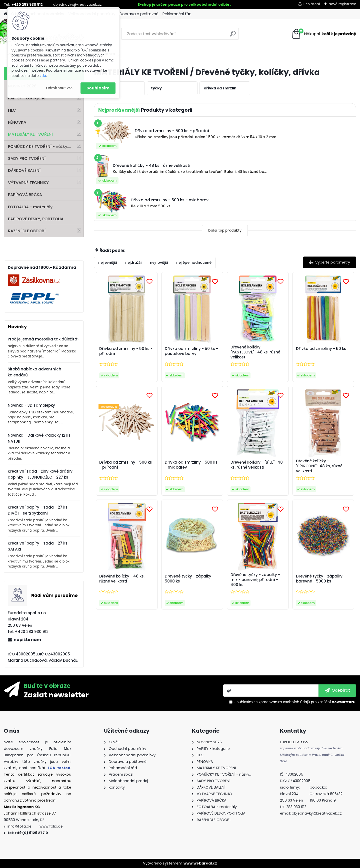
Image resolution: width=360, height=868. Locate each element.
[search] (233, 36)
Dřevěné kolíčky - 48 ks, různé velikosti (122, 579)
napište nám (27, 640)
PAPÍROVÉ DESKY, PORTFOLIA (36, 219)
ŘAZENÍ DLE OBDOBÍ (27, 231)
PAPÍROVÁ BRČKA (25, 195)
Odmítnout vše (59, 88)
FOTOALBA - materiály (30, 207)
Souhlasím (98, 88)
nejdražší (133, 263)
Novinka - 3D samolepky (31, 405)
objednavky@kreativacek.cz (77, 4)
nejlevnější (108, 263)
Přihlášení (312, 4)
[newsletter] (337, 690)
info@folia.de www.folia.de (35, 826)
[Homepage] (5, 14)
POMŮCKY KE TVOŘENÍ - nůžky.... (40, 146)
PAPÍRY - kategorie (27, 98)
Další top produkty (225, 230)
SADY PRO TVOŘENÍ (27, 158)
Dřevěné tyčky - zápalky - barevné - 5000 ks (321, 579)
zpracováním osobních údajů (284, 702)
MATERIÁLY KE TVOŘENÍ (30, 134)
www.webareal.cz (200, 863)
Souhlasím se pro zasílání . (295, 702)
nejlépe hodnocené (194, 263)
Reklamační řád (177, 14)
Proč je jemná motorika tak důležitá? (44, 339)
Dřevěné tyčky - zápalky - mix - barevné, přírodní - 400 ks (255, 580)
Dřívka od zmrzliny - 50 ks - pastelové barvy (191, 351)
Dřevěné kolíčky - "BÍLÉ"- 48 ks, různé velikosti (257, 465)
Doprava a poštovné (139, 14)
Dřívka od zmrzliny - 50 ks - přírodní (126, 351)
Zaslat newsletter (56, 695)
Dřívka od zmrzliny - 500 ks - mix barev (191, 465)
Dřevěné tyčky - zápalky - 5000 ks (189, 579)
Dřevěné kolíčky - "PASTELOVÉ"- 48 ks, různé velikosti (255, 352)
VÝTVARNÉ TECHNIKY (28, 183)
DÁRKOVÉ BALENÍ (24, 170)
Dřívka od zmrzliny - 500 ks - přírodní (126, 465)
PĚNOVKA (17, 122)
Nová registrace (342, 4)
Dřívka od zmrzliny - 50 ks (321, 349)
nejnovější (159, 263)
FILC (12, 110)
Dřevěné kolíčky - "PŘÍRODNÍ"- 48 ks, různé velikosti (319, 466)
